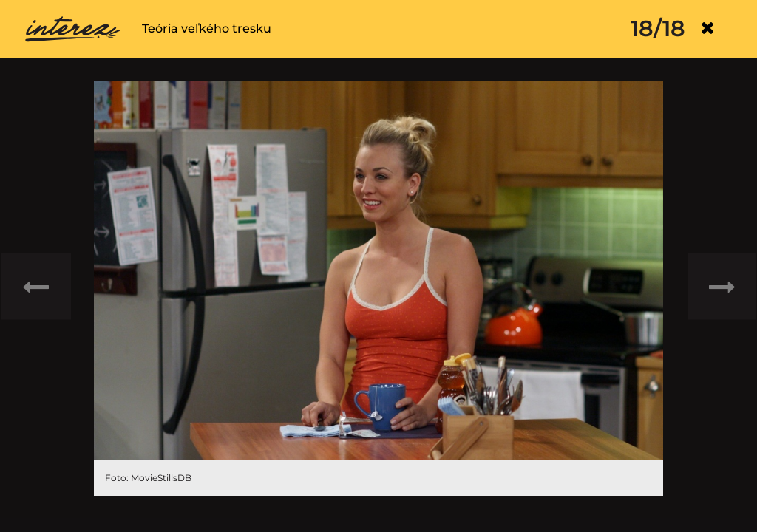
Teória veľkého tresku (207, 28)
